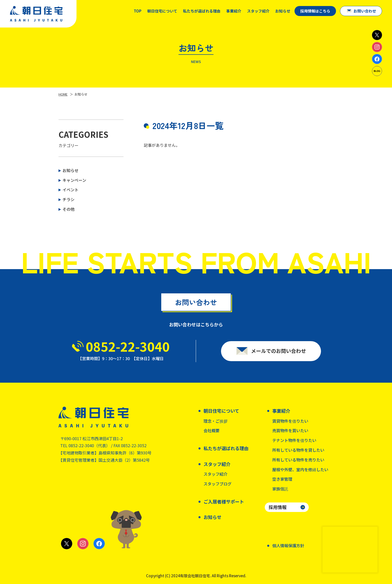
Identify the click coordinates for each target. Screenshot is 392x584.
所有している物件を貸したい (298, 450)
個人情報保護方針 (288, 545)
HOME (63, 94)
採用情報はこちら (315, 11)
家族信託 (280, 489)
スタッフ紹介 (215, 474)
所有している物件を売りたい (298, 460)
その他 (68, 209)
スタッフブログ (217, 484)
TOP (138, 11)
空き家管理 (282, 479)
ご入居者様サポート (224, 501)
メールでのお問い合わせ (278, 353)
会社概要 (211, 430)
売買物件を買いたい (290, 430)
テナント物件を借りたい (294, 440)
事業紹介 (234, 11)
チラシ (68, 199)
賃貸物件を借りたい (290, 421)
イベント (70, 190)
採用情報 (277, 507)
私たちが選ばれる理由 (202, 11)
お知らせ (283, 11)
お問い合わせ (365, 11)
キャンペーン (74, 180)
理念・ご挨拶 (215, 421)
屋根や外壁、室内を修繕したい (300, 469)
